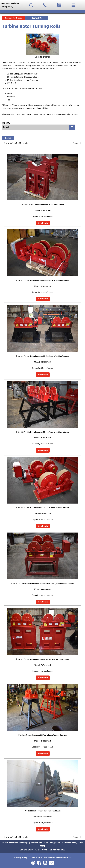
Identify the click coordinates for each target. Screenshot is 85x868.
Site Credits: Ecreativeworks (57, 857)
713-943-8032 (41, 850)
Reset (8, 138)
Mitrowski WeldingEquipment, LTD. (10, 5)
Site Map (36, 857)
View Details (43, 223)
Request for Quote (13, 18)
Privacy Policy (21, 857)
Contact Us (37, 18)
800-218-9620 (26, 850)
